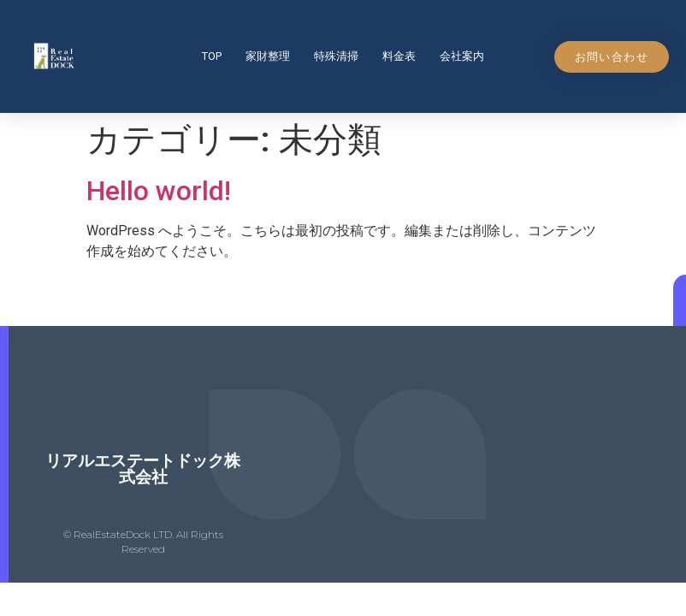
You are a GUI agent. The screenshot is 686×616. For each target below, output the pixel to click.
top (212, 56)
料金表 (399, 56)
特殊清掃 (336, 56)
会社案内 (462, 56)
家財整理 (268, 56)
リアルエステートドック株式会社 (143, 469)
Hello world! (159, 191)
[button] (612, 57)
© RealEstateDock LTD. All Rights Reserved (143, 542)
